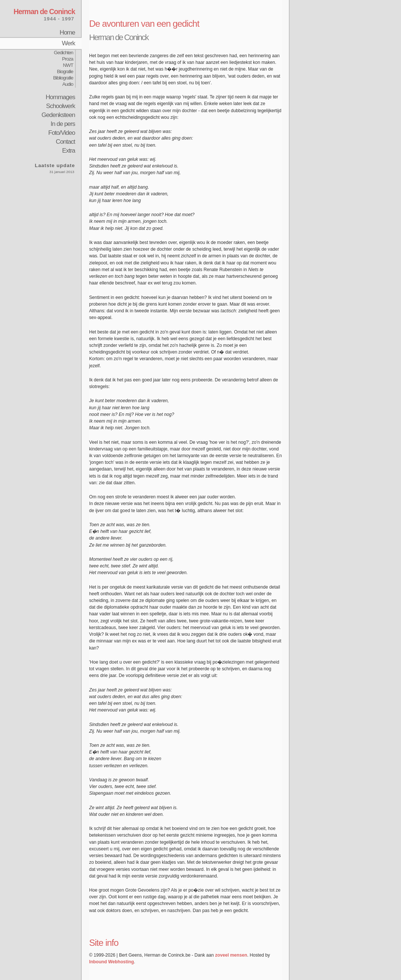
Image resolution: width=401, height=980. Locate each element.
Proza (68, 59)
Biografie (65, 71)
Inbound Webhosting (112, 962)
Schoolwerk (61, 106)
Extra (69, 151)
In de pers (63, 124)
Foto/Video (62, 133)
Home (67, 32)
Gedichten (63, 53)
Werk (69, 43)
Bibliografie (63, 78)
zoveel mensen (231, 955)
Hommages (60, 97)
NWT (68, 65)
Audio (68, 84)
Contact (65, 142)
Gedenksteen (58, 115)
